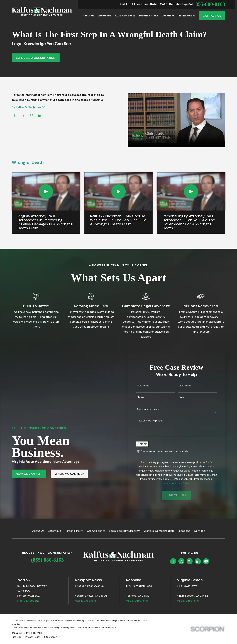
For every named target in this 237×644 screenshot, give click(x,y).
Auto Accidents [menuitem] (125, 16)
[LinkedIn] (198, 561)
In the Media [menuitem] (187, 16)
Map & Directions (28, 601)
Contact (199, 531)
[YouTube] (206, 561)
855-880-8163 (210, 4)
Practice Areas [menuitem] (149, 16)
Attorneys (55, 531)
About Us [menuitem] (88, 16)
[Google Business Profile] (190, 561)
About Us (38, 531)
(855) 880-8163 (47, 560)
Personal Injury (74, 531)
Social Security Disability (124, 531)
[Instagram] (181, 561)
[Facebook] (173, 561)
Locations (184, 531)
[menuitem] (17, 637)
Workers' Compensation (159, 531)
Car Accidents (96, 531)
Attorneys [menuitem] (105, 16)
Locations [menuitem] (168, 16)
